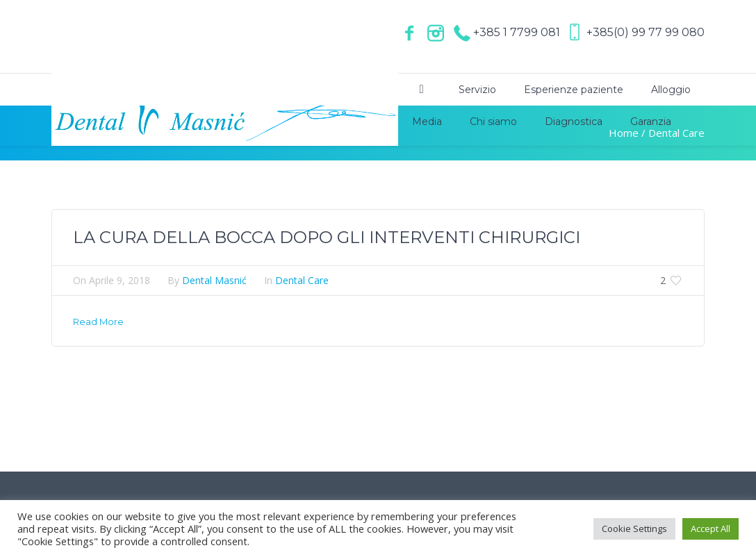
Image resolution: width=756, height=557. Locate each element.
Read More (98, 322)
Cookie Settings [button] (634, 529)
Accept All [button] (710, 529)
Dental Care (302, 280)
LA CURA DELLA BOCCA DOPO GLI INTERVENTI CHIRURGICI (327, 237)
